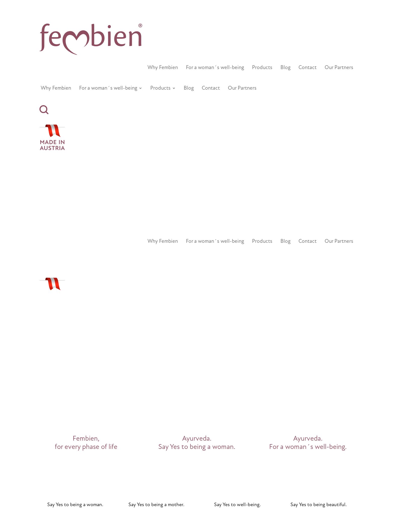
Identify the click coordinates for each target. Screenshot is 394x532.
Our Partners (339, 68)
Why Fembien (163, 68)
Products (262, 68)
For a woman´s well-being (215, 68)
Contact (308, 68)
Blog (285, 68)
